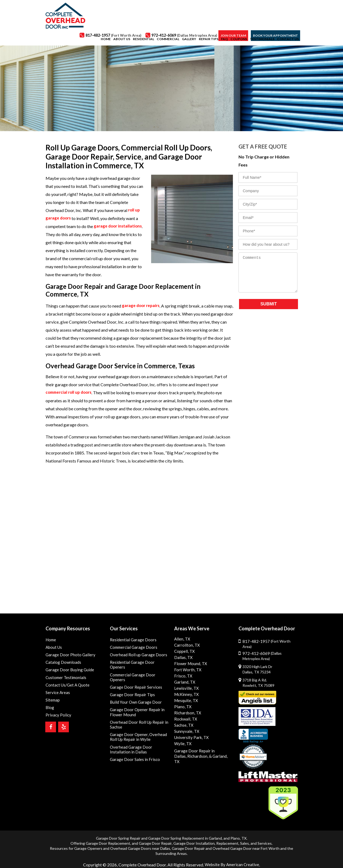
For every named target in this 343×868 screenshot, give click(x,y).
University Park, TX (190, 738)
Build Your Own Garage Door (134, 695)
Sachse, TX (184, 725)
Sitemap (52, 703)
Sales (245, 838)
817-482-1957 (270, 641)
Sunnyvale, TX (186, 731)
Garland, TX (184, 682)
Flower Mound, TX (189, 664)
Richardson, (195, 755)
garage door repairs (142, 306)
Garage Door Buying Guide (68, 671)
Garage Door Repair (155, 838)
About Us (54, 648)
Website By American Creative (232, 859)
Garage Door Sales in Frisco (133, 756)
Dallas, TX (182, 657)
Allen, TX (182, 639)
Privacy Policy (57, 719)
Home (51, 640)
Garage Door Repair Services (134, 679)
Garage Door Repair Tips (131, 687)
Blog (49, 711)
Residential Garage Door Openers (138, 663)
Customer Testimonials (65, 679)
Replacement (227, 838)
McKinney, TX (186, 694)
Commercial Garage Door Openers (139, 671)
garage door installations (119, 226)
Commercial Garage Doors (132, 648)
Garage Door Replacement (108, 838)
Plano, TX (182, 707)
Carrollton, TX (186, 645)
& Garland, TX (218, 755)
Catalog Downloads (62, 663)
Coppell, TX (184, 651)
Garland (215, 833)
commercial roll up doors (70, 393)
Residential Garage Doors (131, 640)
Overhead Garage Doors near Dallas (140, 843)
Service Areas (57, 695)
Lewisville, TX (186, 688)
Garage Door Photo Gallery (68, 656)
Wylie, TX (182, 744)
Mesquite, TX (186, 701)
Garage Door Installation (194, 838)
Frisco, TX (182, 676)
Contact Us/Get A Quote (67, 687)
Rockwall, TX (185, 719)
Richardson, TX (187, 713)
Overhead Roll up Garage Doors (136, 656)
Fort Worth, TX (187, 670)
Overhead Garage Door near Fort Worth (246, 843)
